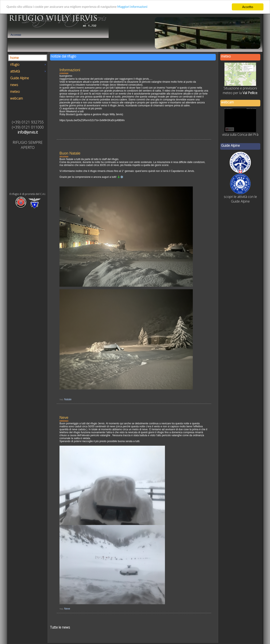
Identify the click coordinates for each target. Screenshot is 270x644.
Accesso (16, 35)
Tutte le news (60, 627)
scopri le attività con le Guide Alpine (240, 199)
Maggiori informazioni (141, 7)
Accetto (248, 7)
